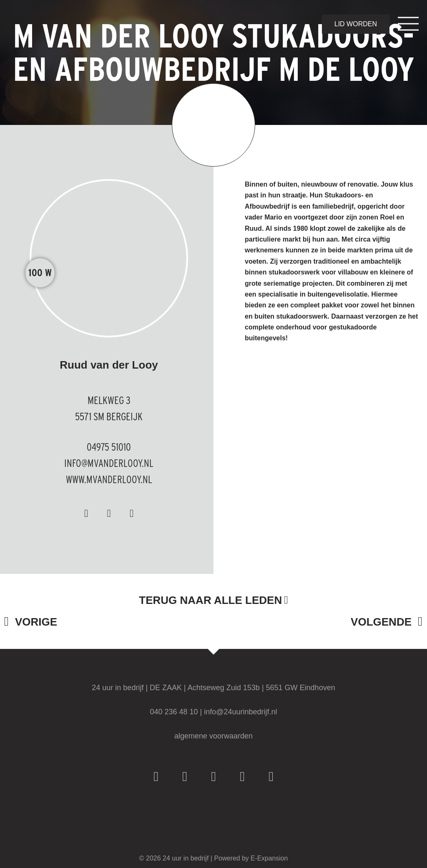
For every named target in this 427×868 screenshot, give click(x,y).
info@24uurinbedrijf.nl (240, 712)
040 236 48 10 (174, 712)
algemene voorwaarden (213, 736)
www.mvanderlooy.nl (109, 479)
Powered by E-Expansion (251, 858)
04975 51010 (109, 447)
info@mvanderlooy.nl (109, 463)
